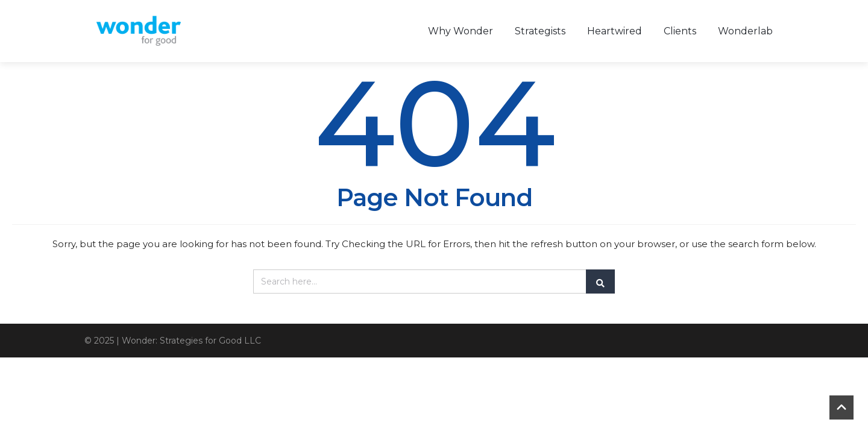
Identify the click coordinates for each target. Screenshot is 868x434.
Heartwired (615, 31)
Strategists (540, 31)
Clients (680, 31)
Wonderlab (745, 31)
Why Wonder (461, 31)
